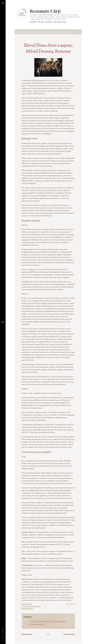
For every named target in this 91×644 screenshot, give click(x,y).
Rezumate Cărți (45, 11)
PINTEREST (49, 22)
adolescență (27, 604)
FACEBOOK (33, 22)
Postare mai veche (69, 634)
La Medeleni (47, 134)
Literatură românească (31, 607)
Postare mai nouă (27, 634)
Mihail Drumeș (27, 609)
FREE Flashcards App (60, 22)
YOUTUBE (41, 22)
